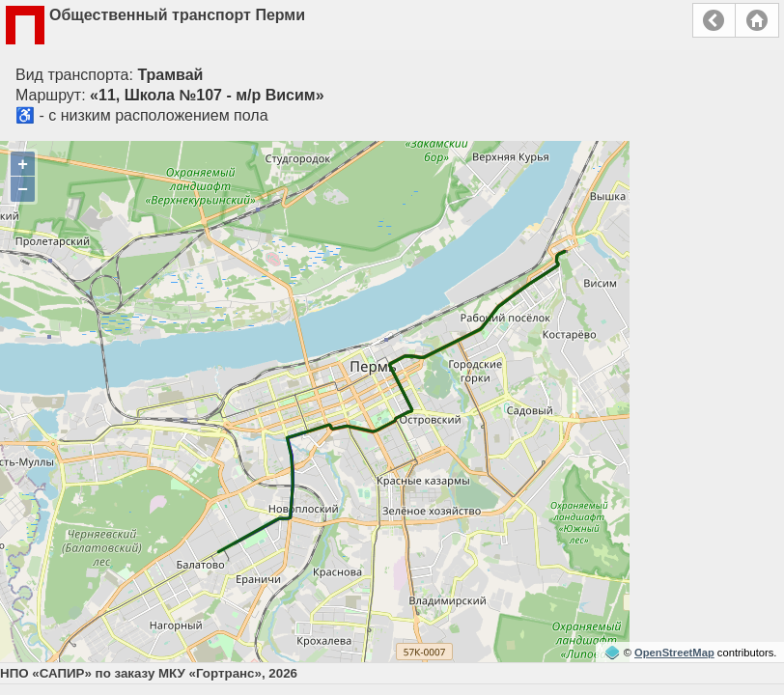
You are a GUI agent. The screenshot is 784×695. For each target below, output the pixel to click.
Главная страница (757, 20)
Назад (714, 20)
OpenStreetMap (674, 653)
